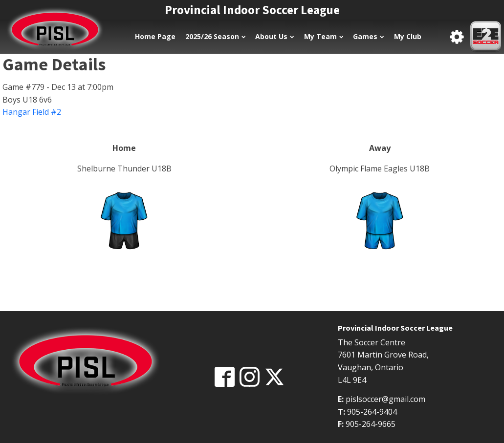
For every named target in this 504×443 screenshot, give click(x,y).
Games (368, 36)
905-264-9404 (372, 412)
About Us (274, 36)
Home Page (155, 36)
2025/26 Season (215, 36)
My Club (408, 36)
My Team (324, 36)
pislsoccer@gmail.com (385, 399)
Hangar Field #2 (32, 112)
